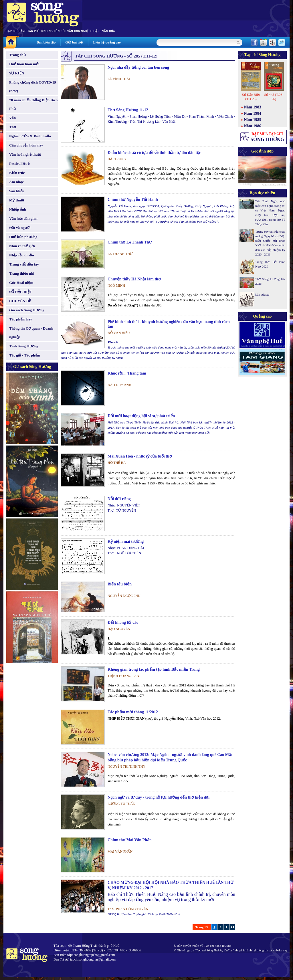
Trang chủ (17, 55)
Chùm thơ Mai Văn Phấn (130, 840)
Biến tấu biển (120, 584)
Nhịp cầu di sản (22, 255)
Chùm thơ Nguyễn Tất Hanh (133, 200)
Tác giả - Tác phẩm (25, 355)
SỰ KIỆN (17, 73)
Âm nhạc (16, 182)
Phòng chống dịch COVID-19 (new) (33, 87)
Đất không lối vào (123, 622)
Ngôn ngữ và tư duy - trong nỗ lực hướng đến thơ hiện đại (159, 797)
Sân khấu (17, 191)
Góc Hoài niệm (21, 283)
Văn (12, 118)
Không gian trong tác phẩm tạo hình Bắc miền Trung (154, 669)
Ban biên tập (46, 42)
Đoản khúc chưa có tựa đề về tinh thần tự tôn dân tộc (154, 153)
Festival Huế (19, 164)
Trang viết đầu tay (24, 264)
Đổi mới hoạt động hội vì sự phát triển (141, 416)
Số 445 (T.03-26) (274, 97)
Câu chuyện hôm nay (26, 145)
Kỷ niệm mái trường (126, 542)
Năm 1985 (253, 120)
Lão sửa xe (262, 294)
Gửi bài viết (74, 42)
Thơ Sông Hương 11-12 (128, 110)
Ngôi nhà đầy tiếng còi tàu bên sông (138, 67)
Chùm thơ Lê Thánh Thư (130, 242)
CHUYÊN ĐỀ (20, 301)
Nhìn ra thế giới (22, 246)
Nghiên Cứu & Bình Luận (30, 136)
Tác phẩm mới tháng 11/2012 (133, 712)
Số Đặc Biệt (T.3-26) (251, 97)
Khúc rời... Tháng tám (127, 373)
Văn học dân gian (23, 218)
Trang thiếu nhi (22, 273)
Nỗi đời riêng (119, 499)
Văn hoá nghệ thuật (25, 154)
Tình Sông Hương (24, 346)
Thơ (13, 127)
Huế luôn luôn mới (24, 64)
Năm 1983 (253, 107)
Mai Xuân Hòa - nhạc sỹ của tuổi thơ (140, 456)
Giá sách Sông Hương (27, 310)
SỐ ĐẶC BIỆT (21, 292)
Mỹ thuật (17, 200)
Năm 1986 (253, 126)
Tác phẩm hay (21, 319)
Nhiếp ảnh (18, 209)
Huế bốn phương (23, 237)
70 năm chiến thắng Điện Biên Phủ (33, 104)
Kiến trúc (17, 173)
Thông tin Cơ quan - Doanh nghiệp (31, 333)
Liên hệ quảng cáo (107, 42)
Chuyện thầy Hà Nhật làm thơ (134, 279)
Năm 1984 (253, 113)
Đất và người (20, 228)
